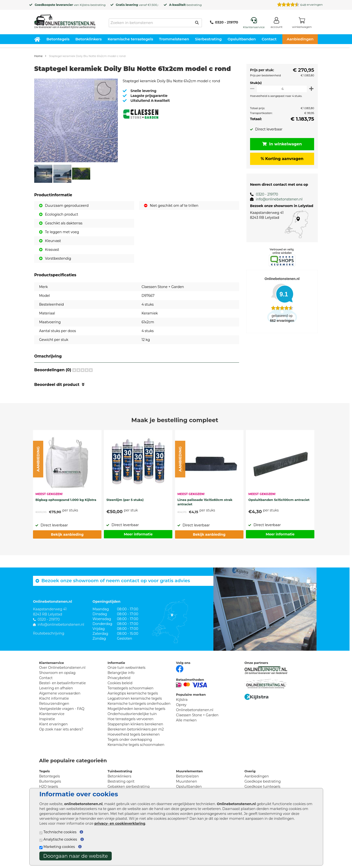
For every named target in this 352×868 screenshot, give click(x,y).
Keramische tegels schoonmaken (136, 745)
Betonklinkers (88, 39)
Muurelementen (189, 771)
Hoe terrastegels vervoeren (131, 719)
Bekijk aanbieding (67, 534)
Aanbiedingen (300, 39)
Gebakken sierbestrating (129, 787)
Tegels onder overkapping (130, 740)
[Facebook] (180, 668)
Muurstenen (187, 781)
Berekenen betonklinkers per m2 (136, 729)
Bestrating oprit (121, 781)
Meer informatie (138, 534)
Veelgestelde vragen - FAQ (62, 709)
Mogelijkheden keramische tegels (136, 709)
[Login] (277, 24)
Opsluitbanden (242, 39)
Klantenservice (52, 714)
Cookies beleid (120, 683)
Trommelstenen (174, 39)
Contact (269, 39)
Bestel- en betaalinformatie (62, 683)
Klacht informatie (54, 698)
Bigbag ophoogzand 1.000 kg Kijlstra (66, 500)
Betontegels (58, 39)
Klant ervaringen (53, 724)
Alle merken (186, 720)
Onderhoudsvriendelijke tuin (132, 714)
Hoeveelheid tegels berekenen (134, 734)
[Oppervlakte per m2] (281, 89)
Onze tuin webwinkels (126, 668)
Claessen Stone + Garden (197, 715)
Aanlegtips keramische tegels (133, 693)
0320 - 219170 (224, 22)
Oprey (181, 705)
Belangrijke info (121, 673)
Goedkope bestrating (263, 781)
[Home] (65, 20)
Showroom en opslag (57, 673)
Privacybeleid (119, 678)
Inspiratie (47, 719)
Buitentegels (50, 781)
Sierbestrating (208, 39)
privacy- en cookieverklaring (120, 823)
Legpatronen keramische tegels (135, 698)
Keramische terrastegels (130, 39)
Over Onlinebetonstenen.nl (62, 668)
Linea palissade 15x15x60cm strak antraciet (205, 502)
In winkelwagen (281, 144)
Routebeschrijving (49, 633)
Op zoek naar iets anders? (61, 729)
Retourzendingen (54, 704)
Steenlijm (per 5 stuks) (125, 500)
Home (38, 56)
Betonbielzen (187, 776)
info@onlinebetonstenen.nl (277, 199)
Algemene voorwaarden (60, 693)
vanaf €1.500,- (137, 5)
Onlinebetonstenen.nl (195, 710)
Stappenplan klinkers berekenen (135, 724)
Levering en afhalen (56, 688)
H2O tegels (49, 787)
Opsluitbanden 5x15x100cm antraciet (279, 500)
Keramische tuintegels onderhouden (139, 704)
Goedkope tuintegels (262, 787)
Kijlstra (85, 5)
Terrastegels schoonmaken (131, 688)
